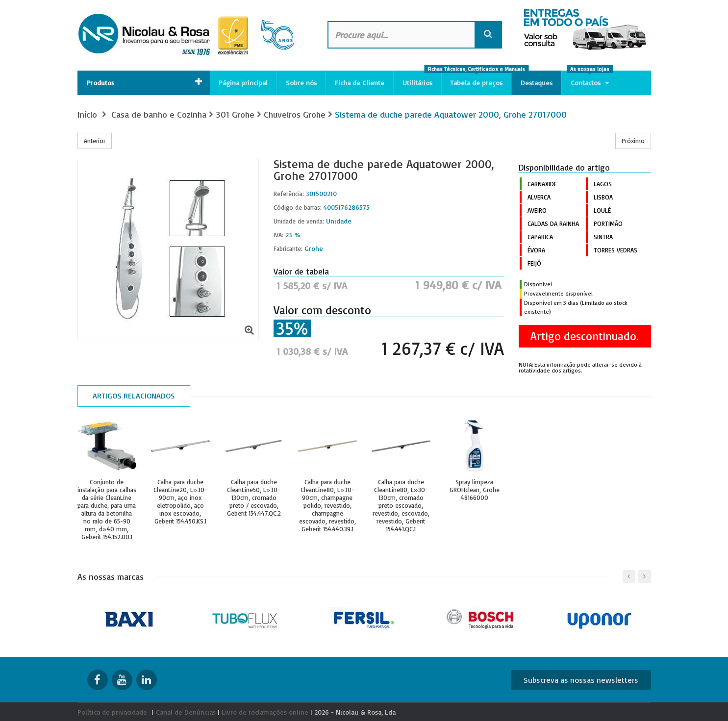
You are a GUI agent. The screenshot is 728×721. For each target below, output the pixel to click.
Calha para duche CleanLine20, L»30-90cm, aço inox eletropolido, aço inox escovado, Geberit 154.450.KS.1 (180, 501)
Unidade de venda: (299, 221)
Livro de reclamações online (265, 712)
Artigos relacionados (134, 396)
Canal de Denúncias (186, 712)
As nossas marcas (111, 576)
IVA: (278, 235)
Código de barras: (298, 207)
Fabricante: (288, 249)
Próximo (633, 141)
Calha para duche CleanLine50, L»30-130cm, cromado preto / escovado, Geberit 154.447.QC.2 (254, 497)
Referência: (289, 194)
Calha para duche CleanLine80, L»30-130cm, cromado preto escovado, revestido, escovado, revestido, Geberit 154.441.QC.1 (401, 505)
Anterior (95, 141)
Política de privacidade (112, 712)
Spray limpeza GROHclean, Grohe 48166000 (475, 490)
